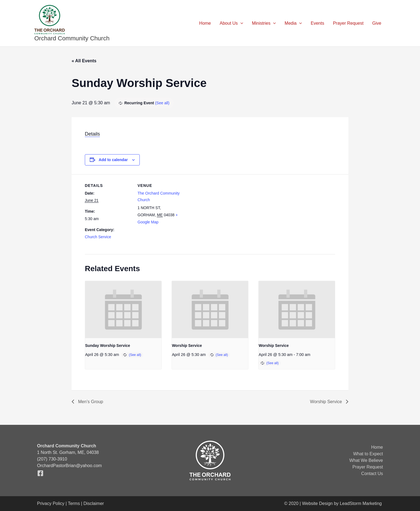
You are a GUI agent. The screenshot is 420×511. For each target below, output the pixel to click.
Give (377, 23)
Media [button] (293, 23)
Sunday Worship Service (108, 346)
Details (92, 134)
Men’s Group (90, 402)
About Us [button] (231, 23)
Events (317, 23)
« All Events (84, 61)
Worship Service (187, 346)
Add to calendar (113, 160)
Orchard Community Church (72, 38)
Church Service (98, 237)
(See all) (162, 103)
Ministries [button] (264, 23)
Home (205, 23)
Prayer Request (348, 23)
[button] (240, 23)
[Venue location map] (219, 212)
